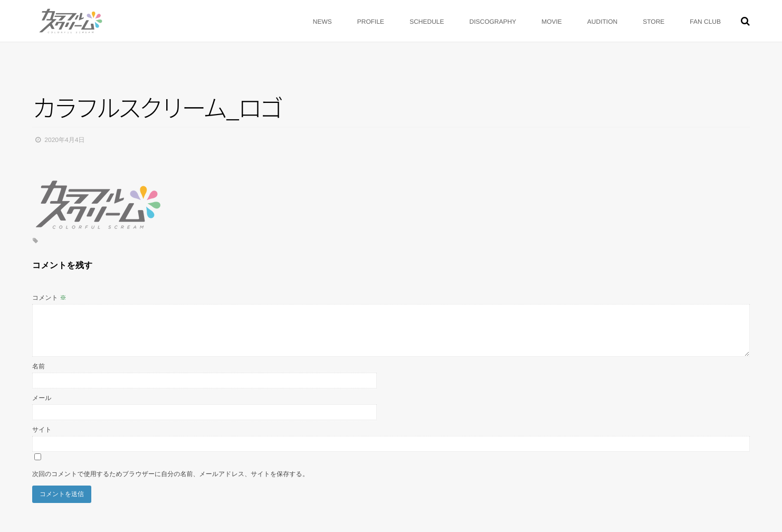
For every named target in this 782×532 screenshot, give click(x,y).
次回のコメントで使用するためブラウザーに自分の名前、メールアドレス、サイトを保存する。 (170, 474)
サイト (42, 430)
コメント (49, 298)
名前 (39, 366)
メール (42, 398)
